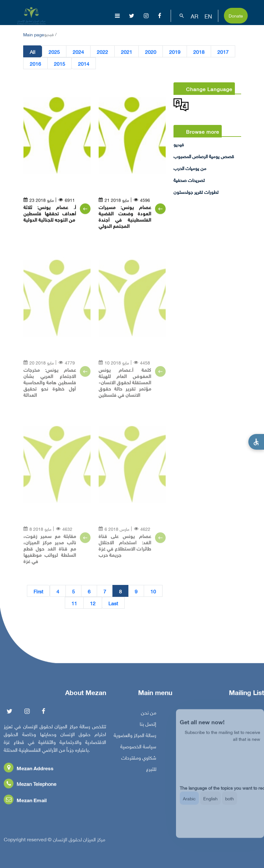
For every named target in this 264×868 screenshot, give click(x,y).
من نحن (149, 714)
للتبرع (151, 770)
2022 (102, 52)
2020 (151, 52)
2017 (223, 52)
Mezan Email (25, 801)
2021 (127, 52)
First (38, 591)
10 (153, 591)
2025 (54, 52)
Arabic (189, 803)
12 (93, 603)
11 (74, 603)
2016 (35, 64)
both (230, 803)
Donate (236, 15)
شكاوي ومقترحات (139, 759)
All (33, 52)
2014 (84, 64)
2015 (60, 64)
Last (113, 603)
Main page (34, 34)
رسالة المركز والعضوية (135, 736)
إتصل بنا (148, 725)
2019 (175, 52)
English (210, 803)
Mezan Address (29, 770)
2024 (78, 52)
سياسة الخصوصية (138, 748)
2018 (199, 52)
